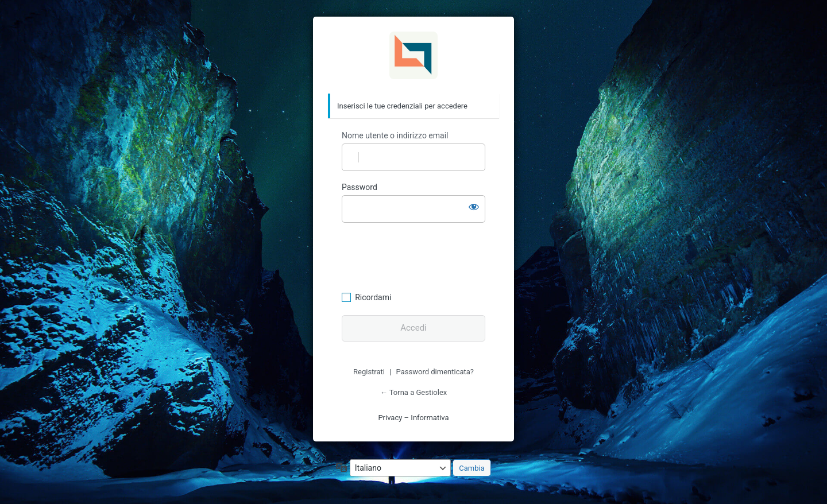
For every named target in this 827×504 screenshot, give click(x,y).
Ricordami (373, 297)
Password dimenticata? (435, 372)
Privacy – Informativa (413, 418)
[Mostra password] (474, 207)
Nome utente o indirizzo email (395, 135)
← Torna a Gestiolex (413, 392)
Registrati (369, 372)
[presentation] (420, 255)
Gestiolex (413, 56)
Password (360, 187)
